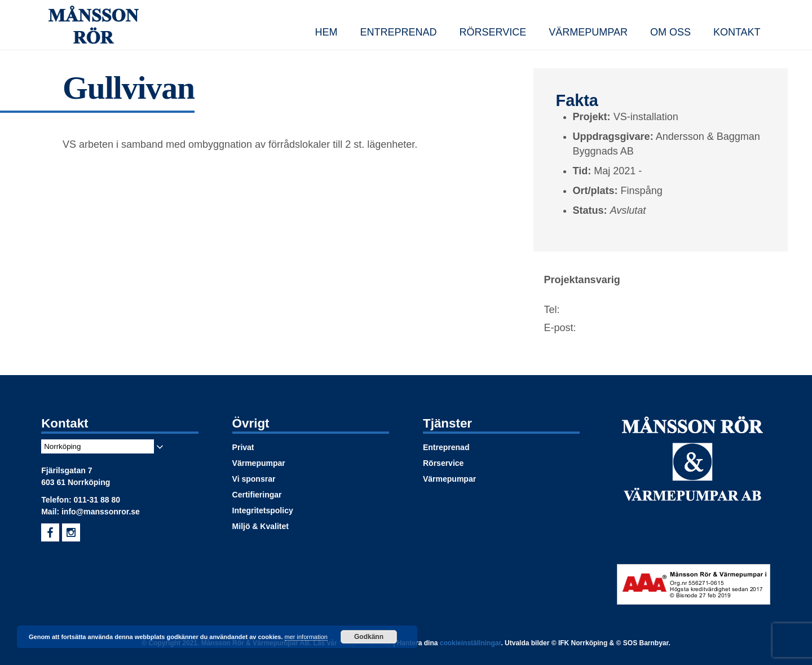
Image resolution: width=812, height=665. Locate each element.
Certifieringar (257, 495)
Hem (326, 32)
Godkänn (369, 637)
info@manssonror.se (101, 512)
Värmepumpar (588, 32)
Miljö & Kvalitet (261, 526)
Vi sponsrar (254, 479)
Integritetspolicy (263, 510)
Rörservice (493, 32)
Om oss (670, 32)
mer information (306, 637)
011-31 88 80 (97, 500)
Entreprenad (398, 32)
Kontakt (737, 32)
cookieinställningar (471, 643)
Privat (243, 447)
